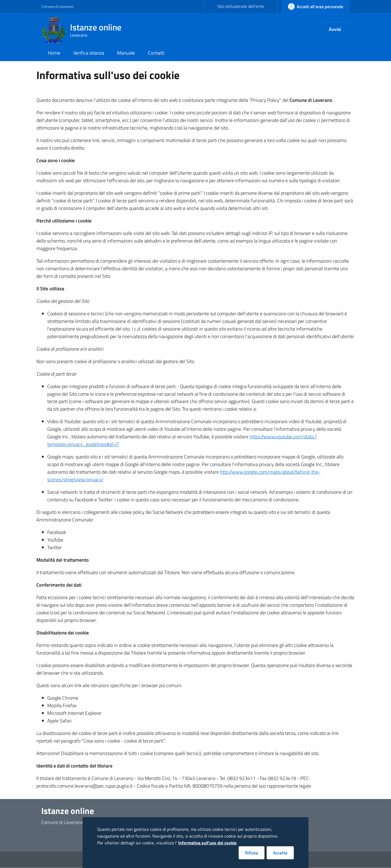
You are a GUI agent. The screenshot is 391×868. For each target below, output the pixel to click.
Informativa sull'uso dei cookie (207, 843)
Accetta (280, 853)
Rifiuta (252, 853)
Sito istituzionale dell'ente (241, 6)
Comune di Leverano (57, 6)
